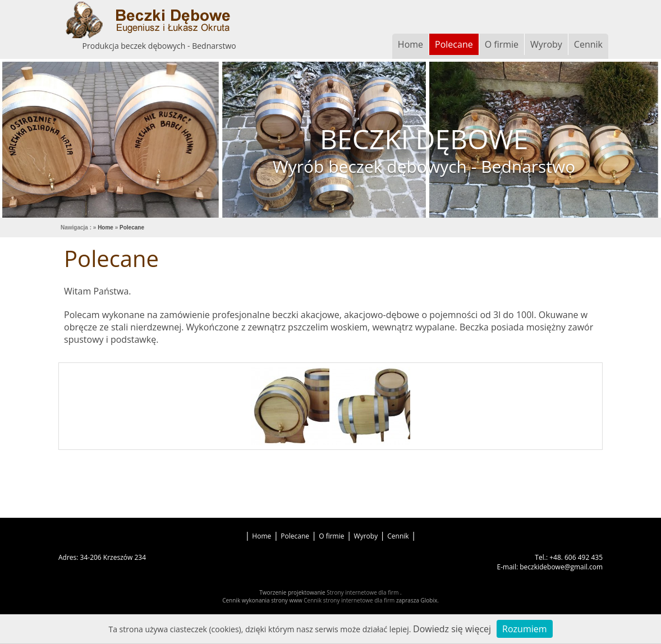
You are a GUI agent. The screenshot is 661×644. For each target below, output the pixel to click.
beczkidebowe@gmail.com (561, 567)
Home (410, 44)
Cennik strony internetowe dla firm (350, 600)
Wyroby (546, 44)
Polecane (454, 44)
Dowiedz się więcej (452, 629)
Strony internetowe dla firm (363, 592)
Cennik (588, 44)
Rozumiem (524, 629)
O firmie (502, 44)
